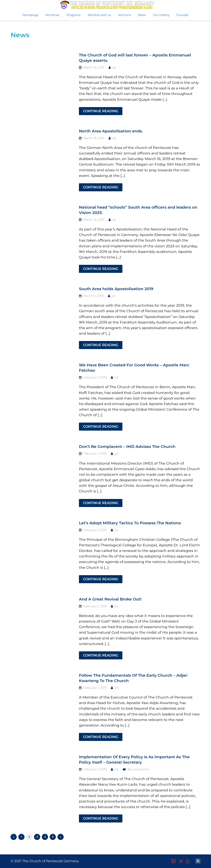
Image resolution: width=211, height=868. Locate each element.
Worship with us (99, 15)
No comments (138, 769)
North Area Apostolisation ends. (111, 131)
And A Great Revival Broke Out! (110, 599)
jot (114, 68)
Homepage (30, 15)
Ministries (52, 15)
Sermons (125, 15)
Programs (74, 15)
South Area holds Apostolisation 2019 (116, 289)
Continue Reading (101, 111)
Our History (161, 15)
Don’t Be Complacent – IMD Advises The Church (127, 447)
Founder (183, 15)
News (142, 15)
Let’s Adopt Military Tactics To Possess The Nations (130, 523)
